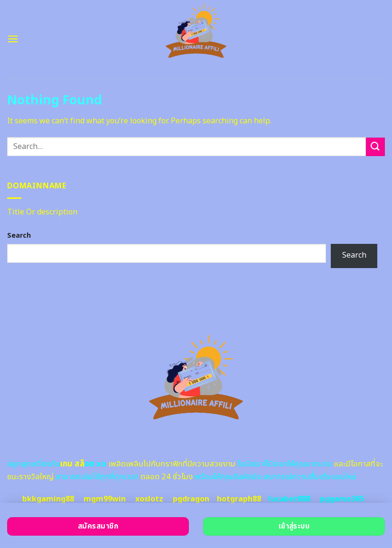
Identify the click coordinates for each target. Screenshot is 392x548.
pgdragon (191, 499)
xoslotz (149, 499)
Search (19, 236)
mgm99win (105, 499)
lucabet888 (289, 499)
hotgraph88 (239, 499)
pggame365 (342, 499)
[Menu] (13, 39)
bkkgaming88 (48, 499)
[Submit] (375, 147)
